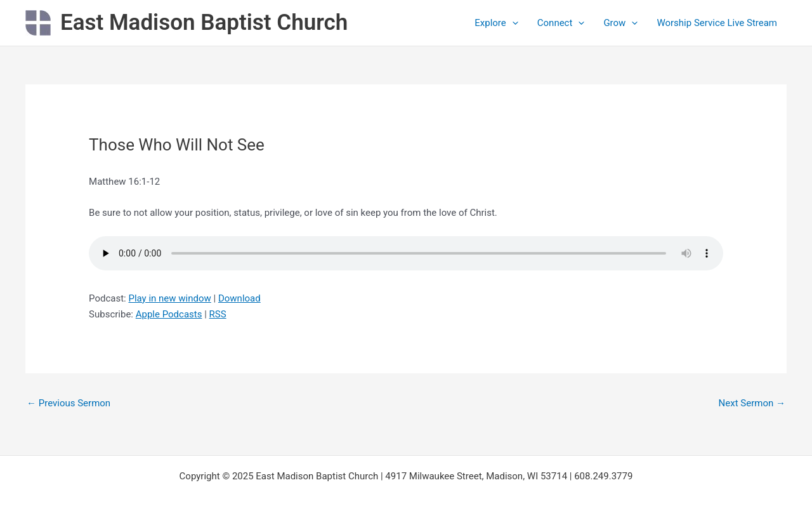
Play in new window (169, 298)
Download (239, 298)
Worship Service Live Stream (717, 23)
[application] (512, 23)
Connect (561, 23)
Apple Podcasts (169, 314)
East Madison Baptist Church (204, 23)
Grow (620, 23)
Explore (496, 23)
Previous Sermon (69, 403)
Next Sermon (752, 403)
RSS (218, 314)
